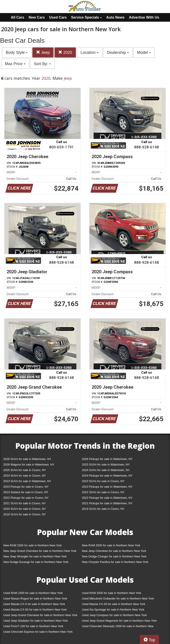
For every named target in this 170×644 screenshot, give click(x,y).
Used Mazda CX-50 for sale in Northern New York (35, 610)
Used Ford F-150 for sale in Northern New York (33, 626)
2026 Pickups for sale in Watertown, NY (107, 459)
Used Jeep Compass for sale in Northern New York (114, 615)
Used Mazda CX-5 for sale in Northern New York (34, 604)
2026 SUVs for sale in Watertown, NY (27, 459)
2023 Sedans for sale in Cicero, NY (26, 492)
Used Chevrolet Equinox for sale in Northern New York (38, 632)
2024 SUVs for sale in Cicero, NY (25, 476)
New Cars (37, 17)
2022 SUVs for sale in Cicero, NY (103, 492)
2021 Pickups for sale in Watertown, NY (107, 503)
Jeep (43, 52)
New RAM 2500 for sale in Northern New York (111, 545)
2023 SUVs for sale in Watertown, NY (27, 481)
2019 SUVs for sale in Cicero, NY (103, 509)
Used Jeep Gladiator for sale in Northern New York (36, 621)
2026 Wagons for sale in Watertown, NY (29, 465)
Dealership (118, 52)
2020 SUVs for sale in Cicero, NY (25, 509)
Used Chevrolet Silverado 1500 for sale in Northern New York (118, 627)
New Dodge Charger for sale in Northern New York (114, 556)
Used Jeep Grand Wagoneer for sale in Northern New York (119, 621)
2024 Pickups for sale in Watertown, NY (107, 476)
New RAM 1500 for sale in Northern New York (33, 545)
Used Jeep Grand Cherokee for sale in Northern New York (40, 615)
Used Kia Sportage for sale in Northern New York (113, 610)
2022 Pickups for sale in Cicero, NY (26, 498)
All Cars (17, 17)
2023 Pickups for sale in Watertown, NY (107, 487)
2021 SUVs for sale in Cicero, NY (25, 503)
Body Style (17, 52)
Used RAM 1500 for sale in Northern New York (33, 593)
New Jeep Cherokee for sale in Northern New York (114, 551)
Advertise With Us (144, 17)
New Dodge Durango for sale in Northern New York (36, 562)
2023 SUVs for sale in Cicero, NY (103, 481)
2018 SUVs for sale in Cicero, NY (25, 514)
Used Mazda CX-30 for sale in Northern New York (114, 604)
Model (144, 52)
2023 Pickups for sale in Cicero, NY (26, 487)
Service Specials (86, 17)
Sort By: (42, 64)
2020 (65, 52)
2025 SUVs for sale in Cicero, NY (25, 470)
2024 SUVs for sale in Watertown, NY (106, 470)
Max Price (15, 64)
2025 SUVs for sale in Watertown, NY (106, 465)
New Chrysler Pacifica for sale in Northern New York (115, 562)
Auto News (115, 17)
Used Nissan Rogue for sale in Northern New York (35, 598)
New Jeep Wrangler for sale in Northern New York (35, 556)
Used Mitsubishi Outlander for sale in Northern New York (118, 598)
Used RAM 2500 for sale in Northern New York (112, 593)
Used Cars (58, 17)
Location (90, 52)
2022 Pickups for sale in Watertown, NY (107, 498)
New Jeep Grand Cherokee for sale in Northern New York (40, 551)
